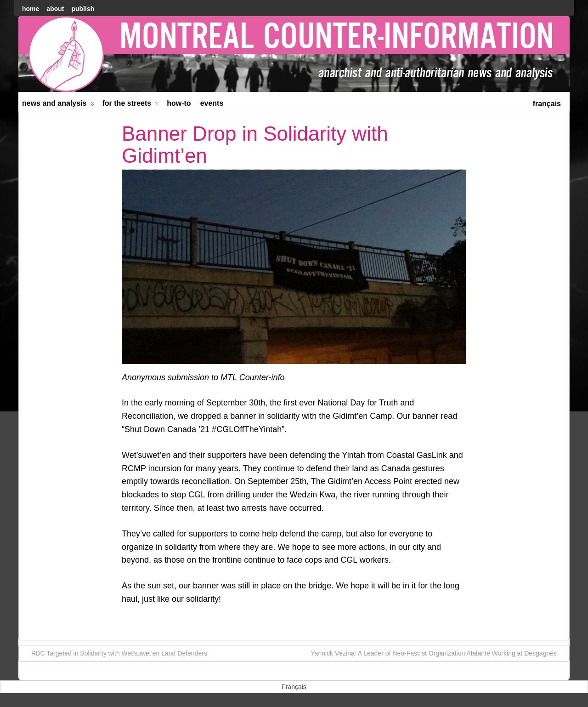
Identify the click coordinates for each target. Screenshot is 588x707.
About (55, 9)
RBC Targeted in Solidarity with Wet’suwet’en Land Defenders (115, 653)
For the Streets (131, 105)
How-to (179, 103)
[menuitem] (547, 103)
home (31, 9)
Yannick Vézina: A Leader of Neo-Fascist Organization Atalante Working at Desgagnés (438, 653)
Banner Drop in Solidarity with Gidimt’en (255, 145)
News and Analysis (58, 105)
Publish (83, 9)
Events (212, 103)
